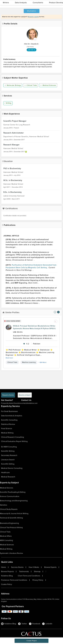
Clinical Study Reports (9, 509)
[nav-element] (55, 312)
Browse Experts (50, 567)
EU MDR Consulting (9, 447)
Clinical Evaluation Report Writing (14, 441)
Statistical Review (8, 424)
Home (3, 567)
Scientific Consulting (9, 420)
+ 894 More (43, 362)
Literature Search (8, 460)
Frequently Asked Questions (11, 403)
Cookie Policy (7, 584)
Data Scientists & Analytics (12, 416)
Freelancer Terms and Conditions (14, 580)
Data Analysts (21, 3)
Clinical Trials (31, 85)
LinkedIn (47, 624)
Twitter (23, 624)
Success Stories (17, 567)
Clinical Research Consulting (12, 437)
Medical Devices (6, 488)
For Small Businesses (9, 411)
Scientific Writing (8, 451)
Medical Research (8, 477)
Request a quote (33, 17)
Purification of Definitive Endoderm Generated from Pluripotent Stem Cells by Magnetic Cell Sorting (31, 266)
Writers (6, 3)
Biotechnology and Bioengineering (14, 501)
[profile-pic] (9, 327)
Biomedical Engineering (9, 523)
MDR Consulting (6, 540)
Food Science (7, 428)
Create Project (32, 641)
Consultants (38, 3)
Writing (8, 103)
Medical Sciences (48, 85)
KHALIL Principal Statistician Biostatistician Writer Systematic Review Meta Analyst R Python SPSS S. (34, 327)
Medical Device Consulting (12, 468)
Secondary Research (9, 455)
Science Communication (10, 496)
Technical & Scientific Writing (11, 518)
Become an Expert (25, 395)
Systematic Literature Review (11, 553)
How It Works (34, 567)
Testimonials (24, 572)
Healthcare (5, 472)
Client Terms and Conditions (29, 576)
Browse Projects (7, 572)
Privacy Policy (38, 580)
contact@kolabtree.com (29, 403)
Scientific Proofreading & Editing (13, 492)
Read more (9, 358)
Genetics (3, 505)
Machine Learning (29, 362)
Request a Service (8, 395)
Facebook (35, 624)
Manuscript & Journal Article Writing (14, 513)
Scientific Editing (8, 464)
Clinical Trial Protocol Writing (11, 527)
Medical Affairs (6, 536)
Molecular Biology (13, 85)
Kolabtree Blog (7, 576)
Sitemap (37, 572)
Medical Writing (7, 433)
